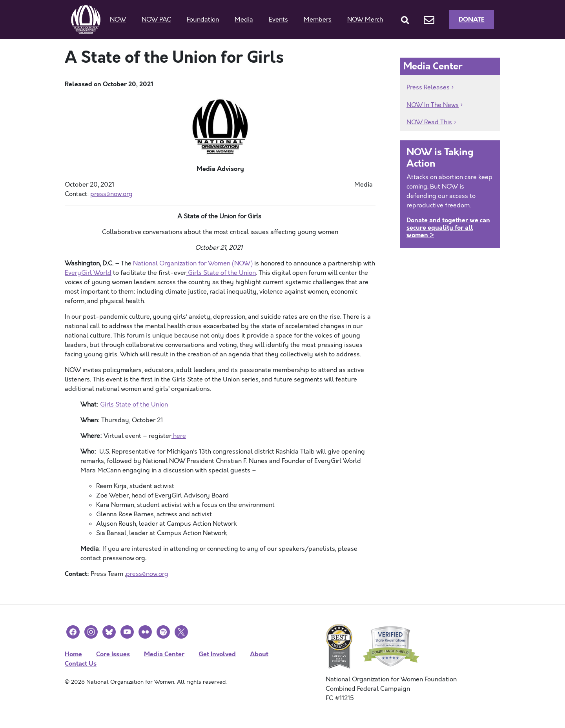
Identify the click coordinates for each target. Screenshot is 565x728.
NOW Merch (365, 20)
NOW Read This (429, 122)
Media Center (164, 654)
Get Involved (217, 654)
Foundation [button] (203, 20)
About (259, 654)
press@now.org (147, 574)
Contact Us (81, 664)
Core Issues (113, 654)
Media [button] (244, 20)
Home (73, 654)
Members (318, 20)
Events (278, 20)
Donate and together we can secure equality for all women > (448, 228)
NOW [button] (118, 20)
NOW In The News (433, 105)
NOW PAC (156, 20)
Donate (472, 19)
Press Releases (428, 87)
